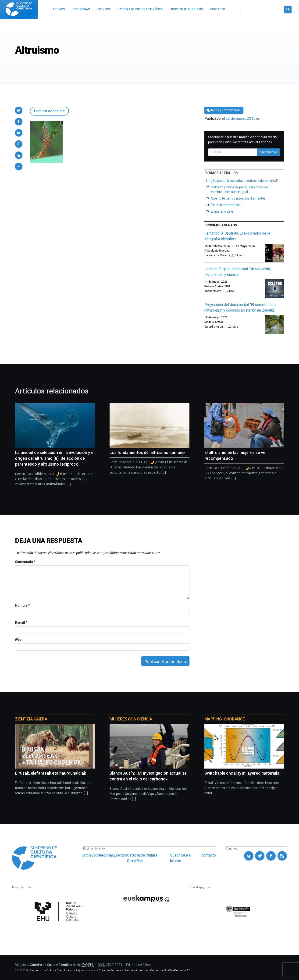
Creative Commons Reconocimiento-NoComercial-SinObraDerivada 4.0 (145, 970)
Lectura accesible (49, 111)
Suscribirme (269, 152)
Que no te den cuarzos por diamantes (238, 198)
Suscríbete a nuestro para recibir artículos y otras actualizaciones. (243, 140)
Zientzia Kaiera (31, 719)
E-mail (21, 623)
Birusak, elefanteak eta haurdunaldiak (50, 773)
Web (18, 640)
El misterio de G (222, 211)
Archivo (89, 855)
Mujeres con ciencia (131, 719)
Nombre (22, 605)
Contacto (208, 855)
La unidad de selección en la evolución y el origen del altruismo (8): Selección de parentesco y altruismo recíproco (55, 458)
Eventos (120, 855)
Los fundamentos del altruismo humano (147, 452)
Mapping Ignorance (225, 719)
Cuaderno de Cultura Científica (49, 970)
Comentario (25, 562)
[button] (19, 110)
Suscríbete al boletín (181, 858)
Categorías (105, 855)
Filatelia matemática (226, 205)
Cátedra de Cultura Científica (142, 858)
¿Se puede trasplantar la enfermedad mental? (245, 181)
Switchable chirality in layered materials (242, 773)
